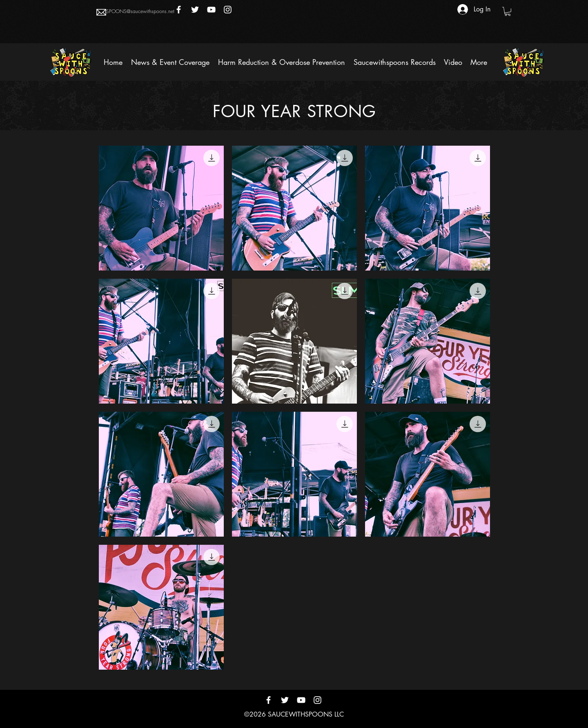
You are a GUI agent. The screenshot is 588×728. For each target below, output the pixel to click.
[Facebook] (179, 10)
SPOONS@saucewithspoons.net (140, 11)
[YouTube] (211, 10)
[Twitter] (195, 10)
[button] (508, 11)
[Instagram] (228, 10)
